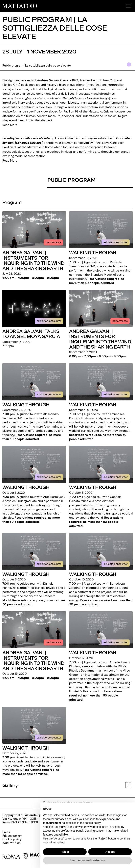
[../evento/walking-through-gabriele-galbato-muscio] (101, 464)
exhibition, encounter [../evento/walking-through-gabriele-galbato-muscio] (116, 477)
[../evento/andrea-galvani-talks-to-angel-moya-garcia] (34, 308)
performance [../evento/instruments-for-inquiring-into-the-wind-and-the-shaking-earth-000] (53, 242)
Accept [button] (110, 852)
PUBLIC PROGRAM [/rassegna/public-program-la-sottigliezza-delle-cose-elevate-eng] (72, 180)
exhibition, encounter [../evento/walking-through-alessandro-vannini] (49, 394)
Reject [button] (65, 852)
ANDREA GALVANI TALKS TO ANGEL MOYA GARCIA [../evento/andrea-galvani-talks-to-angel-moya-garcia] (31, 334)
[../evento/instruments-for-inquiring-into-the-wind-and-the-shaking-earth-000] (34, 230)
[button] (128, 5)
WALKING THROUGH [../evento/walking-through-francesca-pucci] (93, 404)
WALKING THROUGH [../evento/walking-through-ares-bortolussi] (26, 487)
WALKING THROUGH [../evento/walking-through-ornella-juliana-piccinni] (93, 652)
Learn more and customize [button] (87, 860)
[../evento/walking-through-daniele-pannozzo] (34, 551)
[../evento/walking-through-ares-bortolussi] (34, 464)
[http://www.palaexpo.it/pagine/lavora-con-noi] (12, 843)
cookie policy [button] (93, 823)
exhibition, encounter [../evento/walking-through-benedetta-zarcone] (116, 564)
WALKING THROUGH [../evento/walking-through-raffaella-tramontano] (93, 252)
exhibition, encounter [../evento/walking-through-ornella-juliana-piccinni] (116, 642)
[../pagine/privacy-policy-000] (12, 836)
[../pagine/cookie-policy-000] (12, 839)
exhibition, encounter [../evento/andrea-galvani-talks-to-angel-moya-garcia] (49, 321)
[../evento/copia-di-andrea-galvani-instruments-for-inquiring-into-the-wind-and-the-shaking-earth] (101, 308)
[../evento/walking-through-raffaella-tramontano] (101, 230)
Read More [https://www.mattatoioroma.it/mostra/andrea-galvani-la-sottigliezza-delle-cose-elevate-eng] (10, 125)
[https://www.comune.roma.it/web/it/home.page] (15, 857)
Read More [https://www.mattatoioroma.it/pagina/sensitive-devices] (10, 161)
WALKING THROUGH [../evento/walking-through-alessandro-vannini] (26, 404)
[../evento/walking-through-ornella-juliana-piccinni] (101, 630)
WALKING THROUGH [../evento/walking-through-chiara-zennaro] (26, 748)
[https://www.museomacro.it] (38, 857)
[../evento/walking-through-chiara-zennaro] (34, 725)
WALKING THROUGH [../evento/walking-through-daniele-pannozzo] (26, 574)
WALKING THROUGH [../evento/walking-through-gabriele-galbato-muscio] (93, 487)
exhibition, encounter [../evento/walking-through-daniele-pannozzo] (49, 564)
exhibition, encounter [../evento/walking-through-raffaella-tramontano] (116, 242)
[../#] (130, 67)
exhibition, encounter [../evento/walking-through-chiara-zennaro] (49, 738)
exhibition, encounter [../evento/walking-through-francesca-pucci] (116, 394)
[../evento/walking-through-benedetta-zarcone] (101, 551)
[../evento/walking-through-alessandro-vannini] (34, 382)
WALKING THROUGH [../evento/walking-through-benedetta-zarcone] (93, 574)
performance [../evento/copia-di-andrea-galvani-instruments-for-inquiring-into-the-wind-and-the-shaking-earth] (120, 321)
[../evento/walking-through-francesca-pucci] (101, 382)
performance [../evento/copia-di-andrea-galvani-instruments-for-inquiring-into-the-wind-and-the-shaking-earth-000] (53, 642)
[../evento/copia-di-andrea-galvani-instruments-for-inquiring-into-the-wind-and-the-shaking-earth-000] (34, 630)
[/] (20, 6)
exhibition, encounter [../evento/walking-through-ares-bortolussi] (49, 477)
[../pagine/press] (12, 832)
